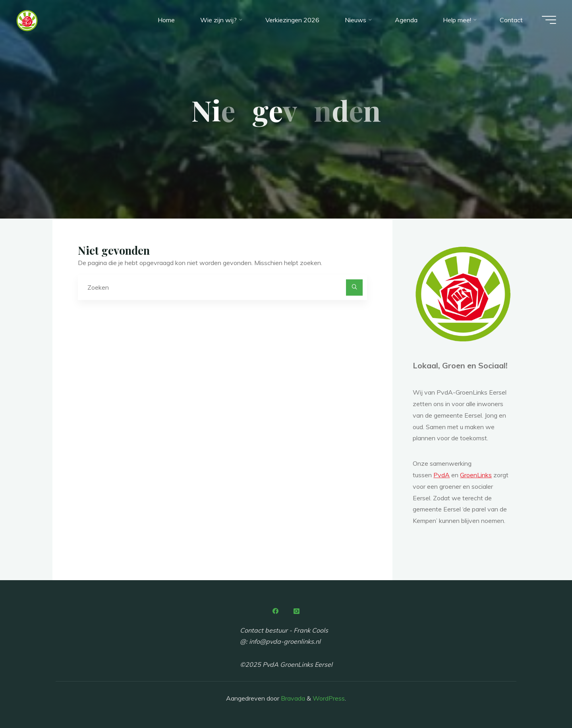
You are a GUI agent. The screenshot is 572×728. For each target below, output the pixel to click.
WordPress (329, 698)
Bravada (292, 698)
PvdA (442, 475)
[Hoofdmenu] (549, 20)
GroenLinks (476, 475)
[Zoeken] (354, 288)
